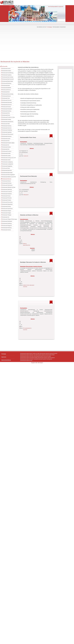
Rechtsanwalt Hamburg (7, 126)
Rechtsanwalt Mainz (6, 168)
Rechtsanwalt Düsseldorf (7, 109)
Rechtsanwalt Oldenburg (7, 190)
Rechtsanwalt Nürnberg (7, 183)
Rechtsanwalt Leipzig (6, 156)
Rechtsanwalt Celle (6, 98)
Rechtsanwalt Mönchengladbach (8, 175)
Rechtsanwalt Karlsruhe (7, 136)
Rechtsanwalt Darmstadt (7, 103)
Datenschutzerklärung (6, 360)
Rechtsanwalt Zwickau (6, 230)
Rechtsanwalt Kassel (6, 139)
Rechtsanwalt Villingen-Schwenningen (8, 219)
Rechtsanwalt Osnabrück (7, 192)
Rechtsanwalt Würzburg (7, 228)
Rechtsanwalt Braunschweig (8, 94)
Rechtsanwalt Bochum (6, 90)
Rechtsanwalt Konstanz (7, 151)
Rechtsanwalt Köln (6, 149)
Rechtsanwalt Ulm (6, 217)
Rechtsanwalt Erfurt (6, 113)
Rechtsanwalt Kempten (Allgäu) (8, 143)
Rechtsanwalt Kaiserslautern (8, 134)
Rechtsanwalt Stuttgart (7, 213)
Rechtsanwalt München (7, 179)
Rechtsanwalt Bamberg (7, 83)
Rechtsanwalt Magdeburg (7, 166)
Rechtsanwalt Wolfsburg (7, 223)
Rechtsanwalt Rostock (6, 206)
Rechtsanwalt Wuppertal (7, 226)
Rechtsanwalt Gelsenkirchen (8, 122)
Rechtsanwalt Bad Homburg (8, 77)
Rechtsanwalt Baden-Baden (8, 81)
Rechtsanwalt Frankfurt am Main (8, 117)
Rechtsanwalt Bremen (6, 96)
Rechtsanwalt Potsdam (7, 200)
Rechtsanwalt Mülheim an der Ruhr (8, 177)
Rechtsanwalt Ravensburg (7, 202)
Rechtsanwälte (4, 66)
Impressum (4, 357)
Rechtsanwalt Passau (6, 196)
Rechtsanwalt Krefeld (6, 153)
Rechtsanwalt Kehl (6, 141)
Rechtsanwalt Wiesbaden (7, 221)
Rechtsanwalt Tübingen (7, 215)
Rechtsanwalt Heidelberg (7, 130)
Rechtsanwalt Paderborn (7, 194)
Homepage (50, 27)
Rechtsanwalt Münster (6, 181)
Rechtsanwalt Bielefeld (7, 88)
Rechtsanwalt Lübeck (6, 160)
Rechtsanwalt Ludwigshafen (8, 164)
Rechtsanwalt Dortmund (7, 105)
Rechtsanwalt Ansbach (7, 71)
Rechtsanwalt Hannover (7, 128)
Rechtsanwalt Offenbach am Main (8, 187)
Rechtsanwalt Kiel (6, 145)
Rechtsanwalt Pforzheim (7, 198)
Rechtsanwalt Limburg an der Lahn (8, 158)
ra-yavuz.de (26, 156)
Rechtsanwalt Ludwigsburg (7, 162)
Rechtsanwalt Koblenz (6, 147)
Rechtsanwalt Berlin (6, 86)
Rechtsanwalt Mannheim (7, 170)
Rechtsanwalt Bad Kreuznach (8, 79)
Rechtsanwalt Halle (6, 124)
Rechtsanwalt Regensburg (7, 204)
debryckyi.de (26, 195)
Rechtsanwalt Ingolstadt (7, 132)
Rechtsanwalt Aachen (6, 69)
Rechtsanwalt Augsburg (7, 75)
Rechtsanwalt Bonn (6, 92)
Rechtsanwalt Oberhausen (7, 185)
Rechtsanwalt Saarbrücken (7, 209)
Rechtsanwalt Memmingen (7, 173)
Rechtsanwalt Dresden (7, 107)
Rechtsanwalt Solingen (7, 211)
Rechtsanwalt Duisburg (7, 111)
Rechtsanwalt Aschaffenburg (8, 73)
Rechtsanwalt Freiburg (6, 119)
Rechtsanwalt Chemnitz (7, 100)
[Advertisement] (14, 45)
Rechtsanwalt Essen (6, 115)
